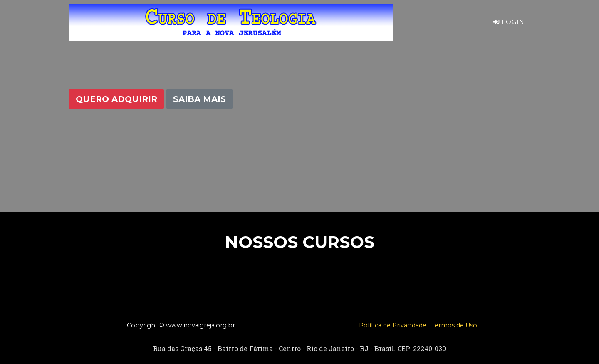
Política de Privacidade (393, 325)
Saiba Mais (199, 99)
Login (509, 29)
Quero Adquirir (116, 99)
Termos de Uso (454, 325)
